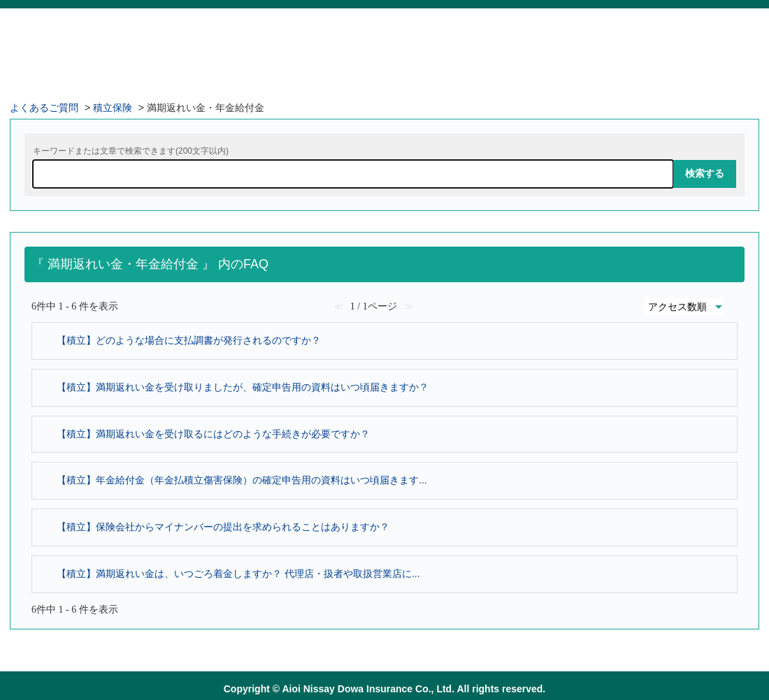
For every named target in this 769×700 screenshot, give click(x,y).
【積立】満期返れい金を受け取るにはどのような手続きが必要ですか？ (213, 434)
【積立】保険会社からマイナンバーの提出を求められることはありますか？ (223, 527)
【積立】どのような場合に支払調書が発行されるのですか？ (189, 340)
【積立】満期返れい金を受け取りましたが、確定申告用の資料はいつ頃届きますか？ (243, 387)
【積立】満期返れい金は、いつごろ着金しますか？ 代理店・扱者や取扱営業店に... (238, 574)
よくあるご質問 (44, 108)
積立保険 (113, 108)
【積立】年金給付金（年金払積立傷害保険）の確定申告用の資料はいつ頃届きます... (242, 480)
